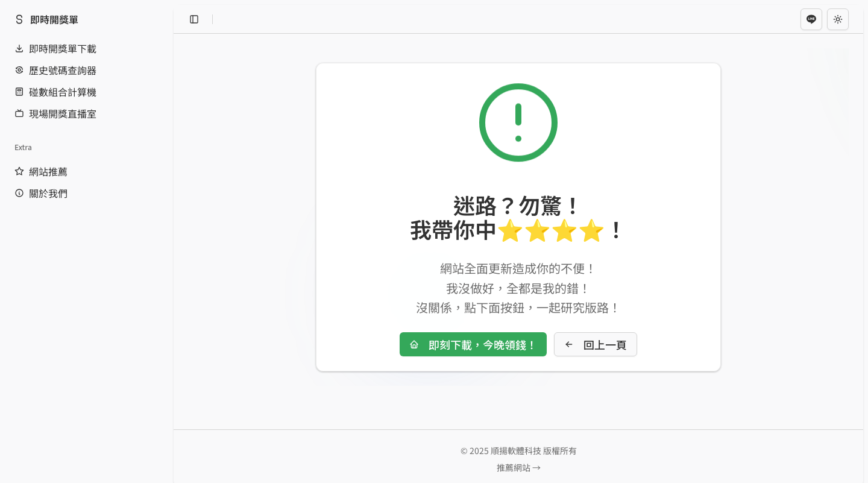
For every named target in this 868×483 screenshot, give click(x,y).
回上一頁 (596, 344)
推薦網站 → (519, 467)
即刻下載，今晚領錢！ (473, 344)
